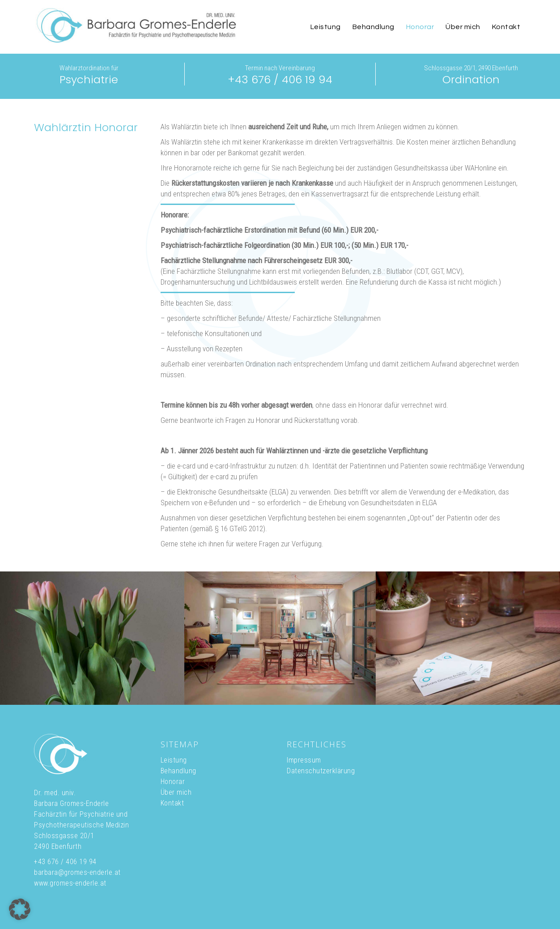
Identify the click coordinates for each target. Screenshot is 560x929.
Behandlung (178, 771)
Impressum (304, 760)
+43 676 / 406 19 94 (280, 79)
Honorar (173, 782)
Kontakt (172, 803)
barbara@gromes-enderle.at (77, 872)
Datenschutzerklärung (321, 771)
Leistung (174, 760)
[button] (20, 909)
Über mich (176, 792)
